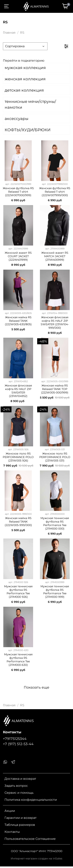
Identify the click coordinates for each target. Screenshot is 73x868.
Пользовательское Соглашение (30, 839)
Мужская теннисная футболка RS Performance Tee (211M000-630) (18, 660)
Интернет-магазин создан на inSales (36, 858)
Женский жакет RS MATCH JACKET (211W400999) (55, 256)
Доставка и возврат (20, 779)
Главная (9, 33)
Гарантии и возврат (21, 818)
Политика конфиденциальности (31, 800)
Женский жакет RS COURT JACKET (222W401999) (18, 256)
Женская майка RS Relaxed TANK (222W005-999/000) (18, 522)
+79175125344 (15, 739)
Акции (10, 811)
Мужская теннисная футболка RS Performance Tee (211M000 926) (18, 592)
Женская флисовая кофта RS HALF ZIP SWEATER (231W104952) (18, 391)
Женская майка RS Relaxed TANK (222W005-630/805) (18, 321)
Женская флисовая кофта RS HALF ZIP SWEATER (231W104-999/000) (55, 323)
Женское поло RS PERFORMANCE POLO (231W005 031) (55, 457)
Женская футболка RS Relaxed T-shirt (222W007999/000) (55, 192)
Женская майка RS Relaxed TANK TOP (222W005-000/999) (55, 389)
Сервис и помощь (19, 793)
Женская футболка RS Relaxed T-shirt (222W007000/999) (18, 192)
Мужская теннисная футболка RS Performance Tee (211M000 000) (55, 523)
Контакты (12, 832)
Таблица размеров (20, 825)
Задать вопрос (16, 786)
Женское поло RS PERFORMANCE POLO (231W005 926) (18, 457)
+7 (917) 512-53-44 (18, 744)
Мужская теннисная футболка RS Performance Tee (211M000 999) (55, 592)
